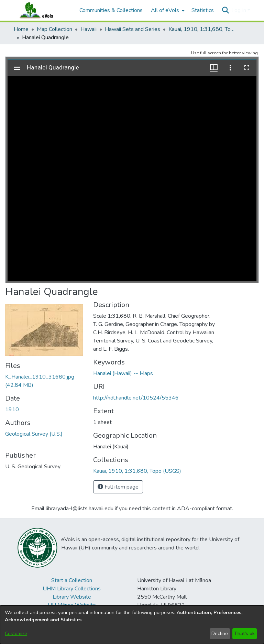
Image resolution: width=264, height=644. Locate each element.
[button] (225, 10)
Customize (16, 634)
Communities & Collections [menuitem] (111, 10)
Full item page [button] (118, 487)
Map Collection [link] (54, 29)
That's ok (244, 634)
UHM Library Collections (72, 589)
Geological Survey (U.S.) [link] (34, 434)
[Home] (43, 10)
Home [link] (21, 29)
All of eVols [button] (165, 10)
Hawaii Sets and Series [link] (133, 29)
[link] (137, 471)
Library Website (72, 597)
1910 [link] (12, 410)
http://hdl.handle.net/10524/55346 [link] (136, 398)
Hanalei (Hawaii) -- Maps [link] (123, 373)
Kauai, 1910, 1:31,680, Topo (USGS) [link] (203, 29)
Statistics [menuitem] (203, 10)
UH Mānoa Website (72, 605)
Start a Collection (72, 580)
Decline (220, 634)
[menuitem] (167, 10)
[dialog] (132, 625)
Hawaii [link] (89, 29)
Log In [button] (239, 10)
